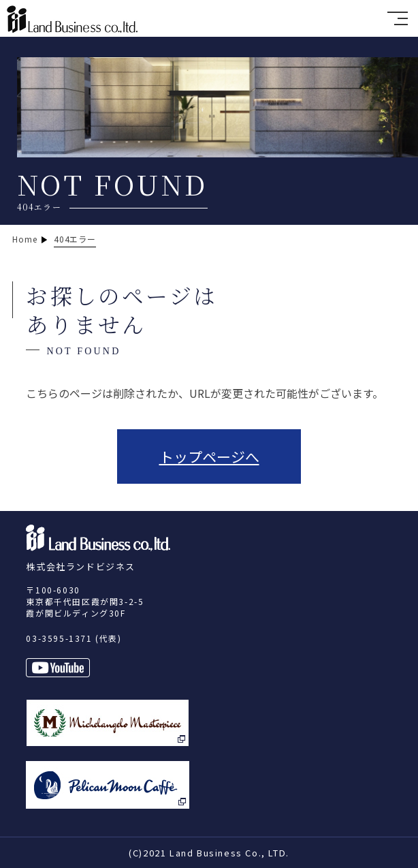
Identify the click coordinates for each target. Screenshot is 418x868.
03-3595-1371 (59, 638)
